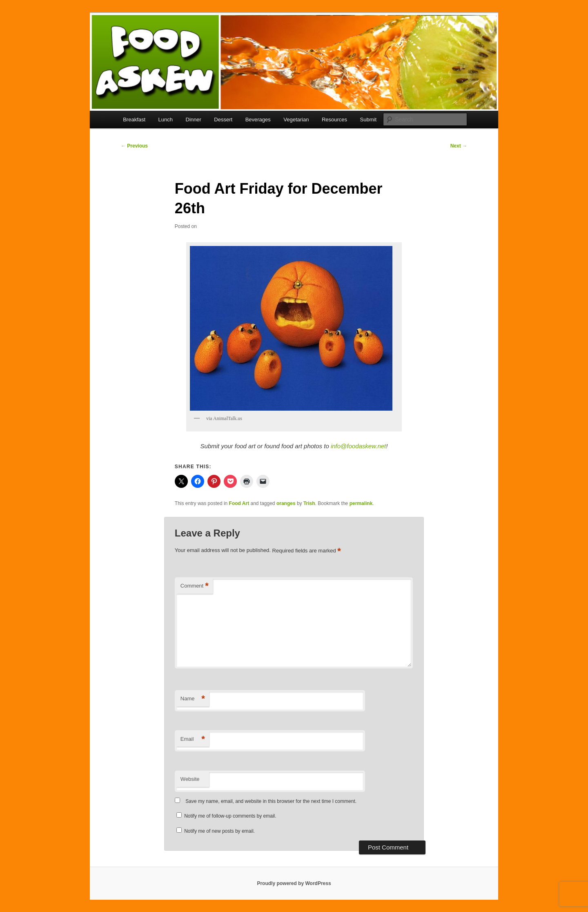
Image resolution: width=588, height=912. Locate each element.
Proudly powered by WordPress (294, 883)
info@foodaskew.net (358, 446)
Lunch (166, 120)
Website (190, 779)
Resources (334, 120)
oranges (286, 503)
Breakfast (134, 120)
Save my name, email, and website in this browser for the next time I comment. (271, 801)
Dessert (223, 120)
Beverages (258, 120)
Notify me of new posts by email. (219, 831)
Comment (195, 586)
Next (459, 146)
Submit (368, 120)
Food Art (239, 503)
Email (193, 739)
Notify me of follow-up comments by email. (230, 816)
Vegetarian (296, 120)
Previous (134, 146)
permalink (361, 503)
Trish (309, 503)
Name (193, 699)
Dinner (194, 120)
